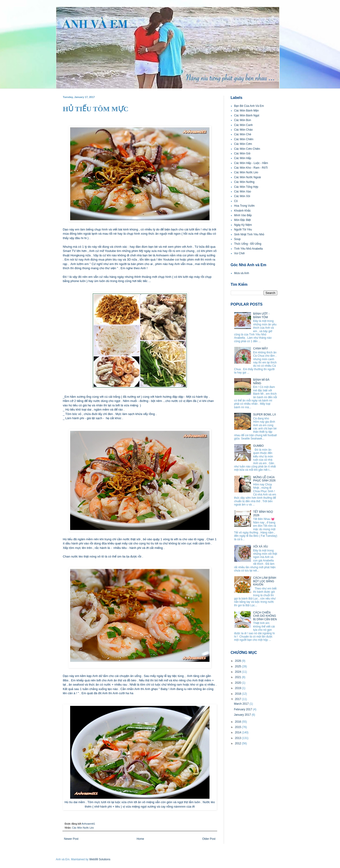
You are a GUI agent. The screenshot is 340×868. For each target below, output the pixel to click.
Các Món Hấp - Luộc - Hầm (251, 163)
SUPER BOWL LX (264, 415)
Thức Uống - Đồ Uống (248, 244)
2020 (238, 683)
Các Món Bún (243, 120)
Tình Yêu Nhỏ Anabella (249, 249)
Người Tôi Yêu (243, 230)
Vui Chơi (239, 253)
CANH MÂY (260, 349)
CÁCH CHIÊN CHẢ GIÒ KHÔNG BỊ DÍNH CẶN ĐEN (265, 616)
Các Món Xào (243, 192)
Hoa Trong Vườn (244, 206)
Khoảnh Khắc (243, 211)
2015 (238, 727)
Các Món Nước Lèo (83, 828)
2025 (238, 666)
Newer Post (71, 839)
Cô (236, 201)
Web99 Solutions (100, 859)
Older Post (209, 839)
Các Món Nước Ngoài (248, 177)
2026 (238, 661)
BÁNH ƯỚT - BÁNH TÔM (261, 315)
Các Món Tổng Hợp (246, 187)
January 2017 (243, 715)
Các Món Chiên (244, 139)
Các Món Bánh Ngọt (247, 115)
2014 (238, 732)
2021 (238, 677)
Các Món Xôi (242, 196)
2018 (238, 694)
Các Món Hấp (243, 158)
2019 (238, 688)
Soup (237, 239)
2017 (238, 699)
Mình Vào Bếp (243, 215)
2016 (238, 722)
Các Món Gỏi (242, 153)
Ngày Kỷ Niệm (243, 225)
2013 (238, 738)
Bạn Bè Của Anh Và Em (249, 106)
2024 (238, 672)
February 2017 (243, 709)
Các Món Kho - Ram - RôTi (251, 168)
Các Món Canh (244, 125)
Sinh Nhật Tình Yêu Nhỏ (249, 234)
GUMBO (258, 446)
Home (140, 839)
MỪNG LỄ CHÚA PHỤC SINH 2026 (264, 479)
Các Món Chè (243, 134)
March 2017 (242, 704)
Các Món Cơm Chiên (247, 149)
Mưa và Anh (242, 273)
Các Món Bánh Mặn (247, 111)
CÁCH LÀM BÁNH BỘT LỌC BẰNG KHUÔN (265, 581)
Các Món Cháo (244, 130)
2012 (238, 743)
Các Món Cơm (243, 144)
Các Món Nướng (244, 182)
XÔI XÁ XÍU (260, 547)
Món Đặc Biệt (243, 220)
